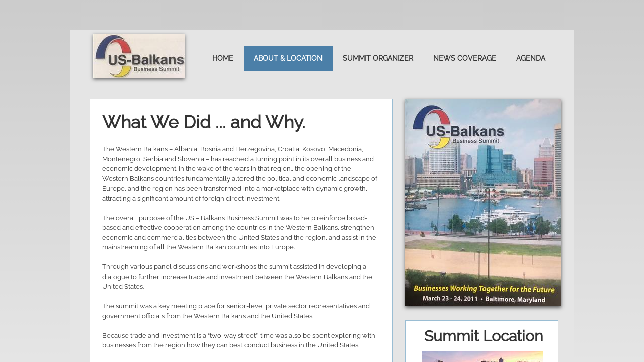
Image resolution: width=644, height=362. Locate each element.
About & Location (288, 58)
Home (223, 58)
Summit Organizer (378, 58)
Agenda (531, 58)
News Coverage (465, 58)
